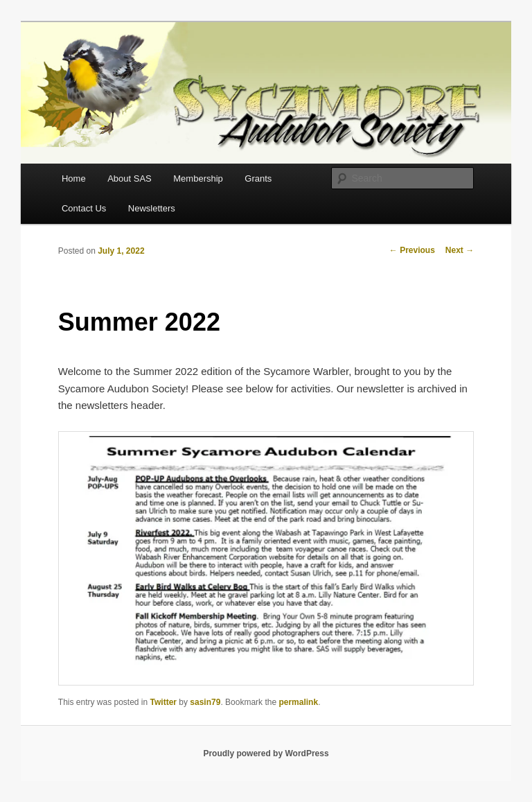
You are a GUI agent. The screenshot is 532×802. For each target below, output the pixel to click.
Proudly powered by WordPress (266, 753)
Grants (258, 178)
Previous (412, 250)
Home (74, 178)
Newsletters (152, 208)
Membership (198, 178)
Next (460, 250)
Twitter (163, 702)
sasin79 (205, 702)
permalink (298, 702)
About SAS (130, 178)
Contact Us (84, 208)
